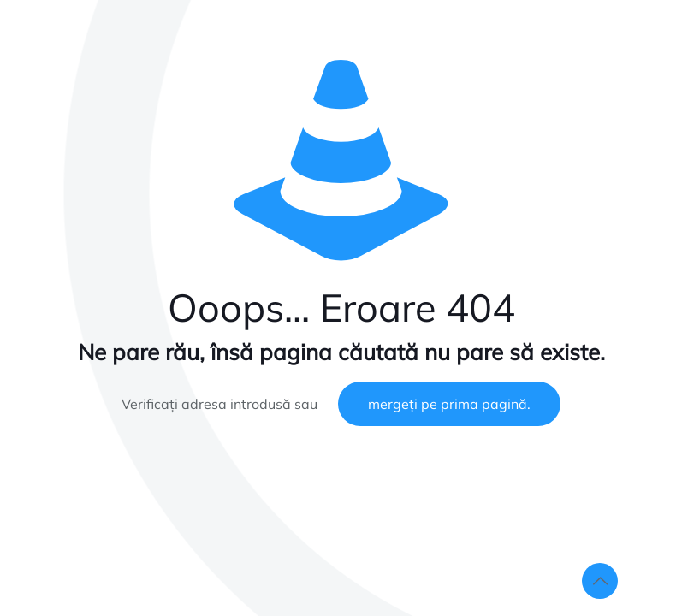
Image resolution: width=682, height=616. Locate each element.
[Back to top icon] (600, 581)
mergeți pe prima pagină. (449, 404)
